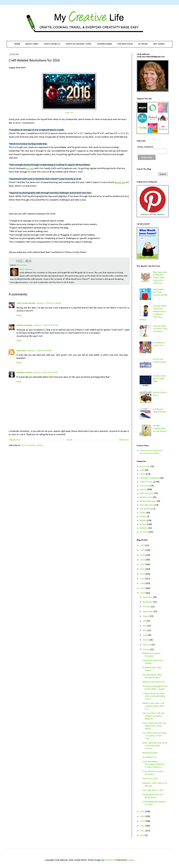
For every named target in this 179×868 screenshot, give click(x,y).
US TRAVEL (143, 44)
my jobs (30, 168)
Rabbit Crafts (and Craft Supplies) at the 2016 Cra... (153, 706)
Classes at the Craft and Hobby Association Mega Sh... (153, 716)
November (148, 602)
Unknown (21, 351)
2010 (143, 835)
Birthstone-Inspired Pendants (151, 655)
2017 (143, 588)
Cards (142, 474)
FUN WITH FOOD (125, 44)
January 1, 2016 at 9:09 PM (39, 351)
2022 (143, 565)
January (147, 650)
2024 (143, 555)
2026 (143, 546)
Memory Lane (146, 497)
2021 (143, 569)
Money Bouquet (150, 753)
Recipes (143, 524)
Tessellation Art (149, 757)
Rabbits (143, 521)
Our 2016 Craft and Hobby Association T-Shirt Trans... (155, 736)
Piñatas (143, 517)
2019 (143, 579)
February (147, 645)
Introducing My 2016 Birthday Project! (152, 676)
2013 (143, 821)
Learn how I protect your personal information (151, 452)
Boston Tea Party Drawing (160, 361)
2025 (143, 550)
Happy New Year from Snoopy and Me (160, 292)
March (146, 640)
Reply (19, 315)
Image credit (69, 113)
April (145, 635)
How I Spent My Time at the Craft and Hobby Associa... (155, 746)
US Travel (144, 532)
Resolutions (22, 265)
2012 (143, 826)
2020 (143, 574)
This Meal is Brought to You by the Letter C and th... (155, 688)
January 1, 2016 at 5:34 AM (49, 303)
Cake (142, 470)
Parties (143, 513)
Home (70, 440)
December (148, 597)
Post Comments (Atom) (32, 445)
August (146, 616)
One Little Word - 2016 (153, 790)
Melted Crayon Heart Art (154, 682)
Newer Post (15, 440)
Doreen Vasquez (25, 325)
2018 (143, 584)
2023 (143, 560)
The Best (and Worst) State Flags (159, 379)
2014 (143, 816)
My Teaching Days (148, 501)
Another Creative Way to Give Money (160, 429)
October (147, 607)
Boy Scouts (145, 467)
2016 (143, 593)
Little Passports (147, 493)
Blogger (131, 860)
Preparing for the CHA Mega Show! (153, 796)
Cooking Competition (149, 478)
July (145, 621)
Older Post (124, 440)
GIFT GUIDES (159, 44)
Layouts (143, 490)
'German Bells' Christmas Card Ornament (160, 329)
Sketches (144, 528)
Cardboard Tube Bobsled (159, 411)
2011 (143, 831)
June (145, 626)
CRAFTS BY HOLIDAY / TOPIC (79, 44)
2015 (143, 812)
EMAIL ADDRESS (145, 147)
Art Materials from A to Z (159, 344)
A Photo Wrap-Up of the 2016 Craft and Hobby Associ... (154, 696)
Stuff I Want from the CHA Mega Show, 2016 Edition (154, 726)
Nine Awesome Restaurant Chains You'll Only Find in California (160, 278)
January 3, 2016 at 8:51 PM (45, 373)
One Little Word (147, 505)
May (145, 631)
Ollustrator (109, 860)
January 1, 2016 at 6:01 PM (46, 325)
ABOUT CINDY (32, 44)
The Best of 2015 (150, 779)
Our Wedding (146, 509)
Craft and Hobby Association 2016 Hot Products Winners (153, 765)
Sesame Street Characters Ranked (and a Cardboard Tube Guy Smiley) (153, 313)
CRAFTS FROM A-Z (52, 44)
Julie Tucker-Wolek (26, 303)
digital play (120, 182)
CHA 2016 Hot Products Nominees (153, 773)
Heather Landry (24, 373)
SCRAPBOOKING (105, 44)
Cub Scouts (145, 486)
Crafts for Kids (146, 482)
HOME (17, 44)
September (148, 612)
